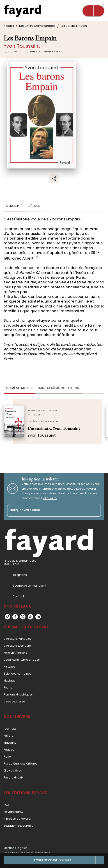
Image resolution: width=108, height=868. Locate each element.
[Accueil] (23, 11)
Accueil (9, 26)
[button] (43, 52)
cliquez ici (50, 498)
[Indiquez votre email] (48, 510)
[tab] (15, 206)
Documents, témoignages (37, 26)
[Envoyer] (95, 510)
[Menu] (93, 11)
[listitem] (7, 617)
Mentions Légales (15, 848)
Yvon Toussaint (22, 46)
